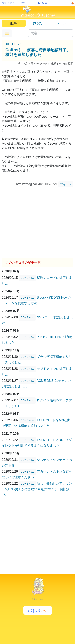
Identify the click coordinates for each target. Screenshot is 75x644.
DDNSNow (27, 278)
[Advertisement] (37, 221)
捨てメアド (8, 3)
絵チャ (25, 3)
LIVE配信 (42, 3)
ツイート (66, 184)
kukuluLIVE (13, 44)
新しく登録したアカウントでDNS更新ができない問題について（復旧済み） (37, 489)
